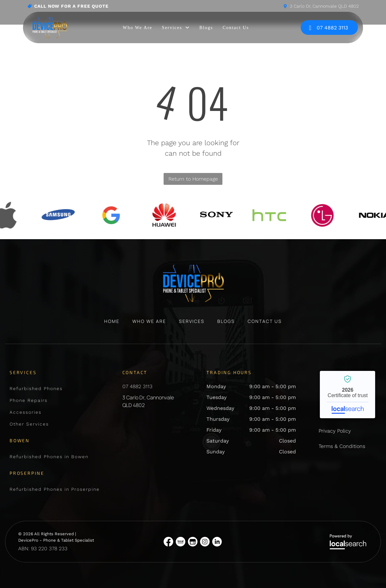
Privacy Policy (335, 431)
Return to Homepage (193, 179)
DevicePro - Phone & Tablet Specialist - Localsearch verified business (347, 395)
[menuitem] (137, 28)
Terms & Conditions (342, 446)
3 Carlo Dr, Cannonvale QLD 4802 (324, 6)
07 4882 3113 (137, 386)
